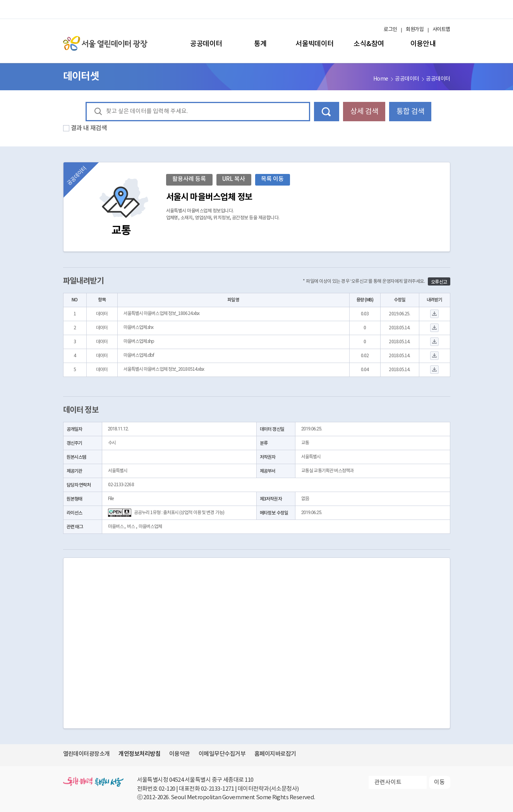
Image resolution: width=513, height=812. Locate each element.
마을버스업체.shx (139, 328)
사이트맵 (441, 30)
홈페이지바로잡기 (275, 754)
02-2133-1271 (218, 789)
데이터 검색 (327, 112)
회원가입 (415, 30)
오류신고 (439, 282)
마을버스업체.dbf (139, 355)
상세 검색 (364, 112)
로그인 (390, 30)
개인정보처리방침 (139, 754)
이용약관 (180, 754)
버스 (131, 527)
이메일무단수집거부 (222, 754)
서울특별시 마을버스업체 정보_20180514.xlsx (164, 369)
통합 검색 (410, 112)
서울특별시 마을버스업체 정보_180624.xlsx (162, 314)
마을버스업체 (150, 527)
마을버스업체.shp (139, 341)
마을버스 (116, 527)
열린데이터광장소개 (87, 754)
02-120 (167, 789)
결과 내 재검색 (89, 128)
